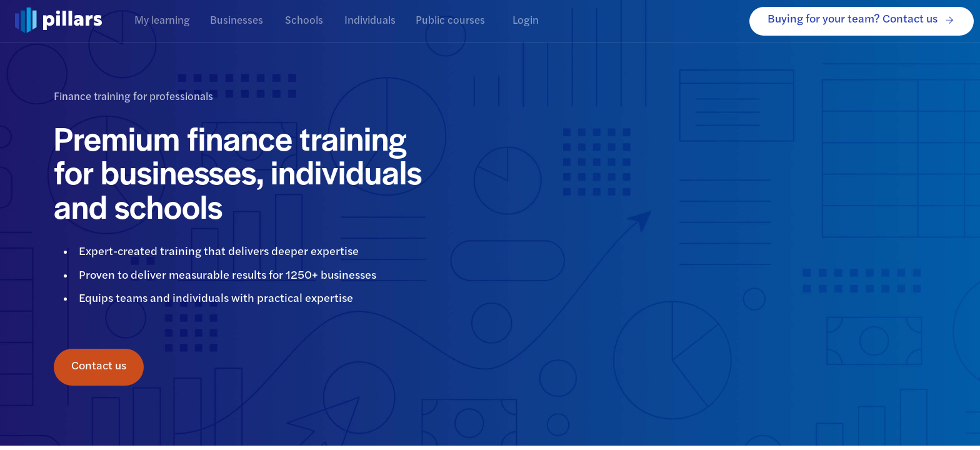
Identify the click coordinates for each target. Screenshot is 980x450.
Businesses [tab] (237, 21)
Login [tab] (526, 21)
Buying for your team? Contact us (862, 21)
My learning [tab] (162, 21)
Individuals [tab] (370, 21)
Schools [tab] (304, 21)
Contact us (99, 367)
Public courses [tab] (450, 21)
